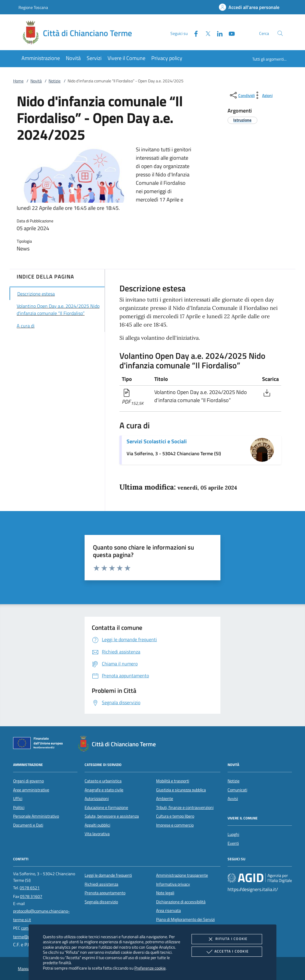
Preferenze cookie (150, 968)
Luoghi (233, 834)
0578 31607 (31, 896)
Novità (36, 81)
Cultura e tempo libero (175, 816)
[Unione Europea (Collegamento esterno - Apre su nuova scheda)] (40, 744)
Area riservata (168, 910)
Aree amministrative (31, 790)
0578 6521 (30, 888)
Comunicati (237, 790)
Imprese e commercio (175, 825)
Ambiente (165, 799)
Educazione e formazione (106, 807)
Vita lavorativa (97, 834)
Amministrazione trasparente (182, 875)
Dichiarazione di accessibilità (181, 902)
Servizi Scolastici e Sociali (157, 441)
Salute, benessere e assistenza (112, 816)
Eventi (233, 843)
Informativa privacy (173, 884)
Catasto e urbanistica (103, 781)
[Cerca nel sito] (280, 33)
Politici (19, 807)
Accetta (227, 952)
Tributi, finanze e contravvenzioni (185, 807)
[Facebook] (194, 33)
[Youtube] (229, 33)
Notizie (55, 81)
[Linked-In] (217, 33)
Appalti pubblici (97, 825)
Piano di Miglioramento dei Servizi (185, 919)
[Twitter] (206, 33)
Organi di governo (28, 781)
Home (18, 81)
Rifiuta (227, 939)
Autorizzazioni (97, 799)
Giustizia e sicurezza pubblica (181, 790)
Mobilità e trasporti (173, 781)
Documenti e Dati (28, 825)
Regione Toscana (33, 7)
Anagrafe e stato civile (104, 790)
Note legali (165, 893)
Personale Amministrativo (36, 816)
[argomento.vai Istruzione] (242, 120)
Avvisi (233, 799)
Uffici (18, 799)
